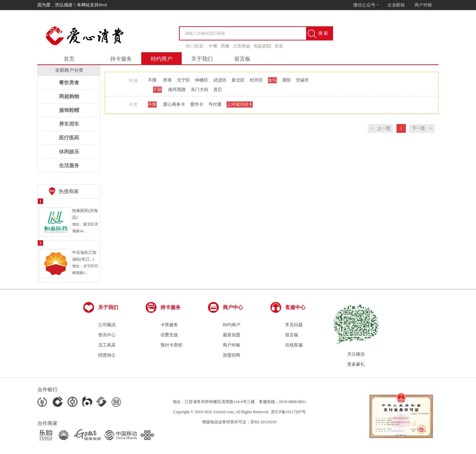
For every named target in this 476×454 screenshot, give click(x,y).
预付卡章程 (171, 345)
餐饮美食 (69, 83)
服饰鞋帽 (69, 110)
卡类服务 (169, 325)
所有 (168, 80)
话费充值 (169, 335)
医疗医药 (69, 138)
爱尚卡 (197, 104)
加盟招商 (232, 355)
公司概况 (107, 325)
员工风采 (107, 345)
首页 (69, 59)
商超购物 (69, 96)
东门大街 (200, 89)
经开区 (256, 80)
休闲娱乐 (69, 152)
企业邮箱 (396, 5)
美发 (279, 46)
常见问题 (294, 325)
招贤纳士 (107, 355)
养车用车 (69, 124)
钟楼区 (202, 80)
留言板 (242, 59)
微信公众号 (366, 5)
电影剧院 (263, 46)
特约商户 (161, 59)
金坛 (272, 80)
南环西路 (177, 89)
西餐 (225, 46)
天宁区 (184, 80)
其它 (218, 89)
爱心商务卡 (174, 104)
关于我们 (202, 59)
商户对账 (423, 5)
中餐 (213, 46)
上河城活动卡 (240, 104)
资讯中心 (107, 335)
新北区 (238, 80)
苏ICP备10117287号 (288, 412)
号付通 (215, 104)
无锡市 (302, 80)
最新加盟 (232, 335)
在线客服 (294, 345)
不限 (152, 80)
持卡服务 (121, 59)
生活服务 (69, 165)
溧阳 (286, 80)
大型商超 (242, 46)
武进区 (220, 80)
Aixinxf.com (223, 412)
